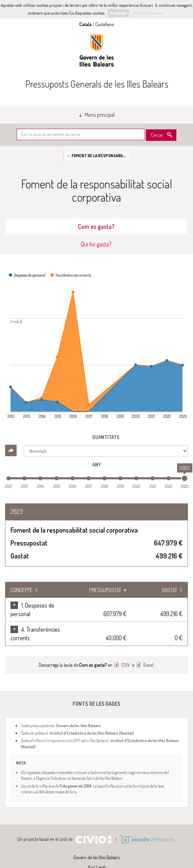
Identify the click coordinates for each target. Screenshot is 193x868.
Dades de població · (77, 716)
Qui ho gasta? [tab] (96, 244)
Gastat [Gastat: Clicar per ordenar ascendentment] (169, 590)
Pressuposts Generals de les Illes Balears (97, 84)
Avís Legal (97, 850)
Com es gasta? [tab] (96, 226)
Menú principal (100, 115)
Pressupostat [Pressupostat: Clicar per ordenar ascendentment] (116, 590)
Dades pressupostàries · (61, 708)
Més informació (148, 13)
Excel (148, 648)
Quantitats (106, 437)
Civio (93, 823)
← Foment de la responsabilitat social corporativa (99, 155)
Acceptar (118, 13)
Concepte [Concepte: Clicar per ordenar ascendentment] (22, 590)
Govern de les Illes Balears (97, 50)
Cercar (157, 135)
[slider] (185, 478)
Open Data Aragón (147, 822)
